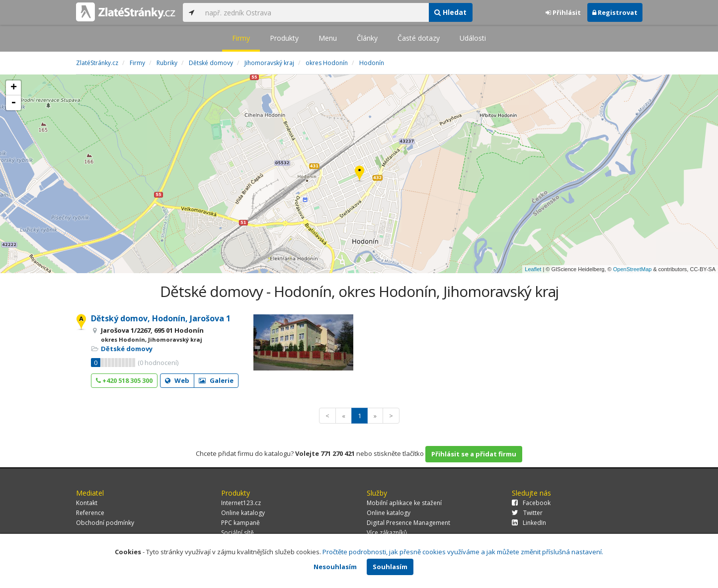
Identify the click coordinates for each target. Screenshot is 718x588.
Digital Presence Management (408, 523)
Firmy (241, 38)
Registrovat (615, 12)
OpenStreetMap (633, 269)
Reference (90, 513)
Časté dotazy (419, 38)
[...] (315, 12)
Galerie (216, 380)
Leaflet (533, 269)
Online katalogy (243, 513)
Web (177, 380)
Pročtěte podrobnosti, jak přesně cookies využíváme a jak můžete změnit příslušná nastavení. (463, 552)
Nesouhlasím (335, 567)
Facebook (531, 503)
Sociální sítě (238, 533)
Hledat (450, 12)
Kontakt (87, 503)
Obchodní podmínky (105, 523)
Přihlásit (563, 12)
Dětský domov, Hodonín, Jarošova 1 (161, 318)
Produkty (284, 38)
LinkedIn (529, 523)
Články (367, 38)
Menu (328, 38)
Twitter (527, 513)
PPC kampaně (240, 523)
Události (473, 38)
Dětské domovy (127, 349)
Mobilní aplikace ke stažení (404, 503)
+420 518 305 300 (124, 380)
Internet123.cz (241, 503)
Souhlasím (390, 567)
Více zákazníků (387, 533)
